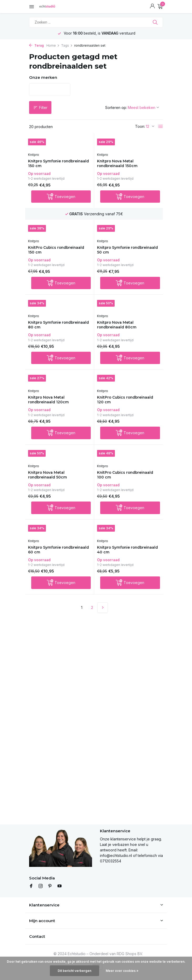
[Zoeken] (96, 22)
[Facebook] (31, 886)
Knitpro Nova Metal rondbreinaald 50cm (51, 481)
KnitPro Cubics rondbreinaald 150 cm (52, 252)
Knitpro (36, 155)
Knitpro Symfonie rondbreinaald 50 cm (121, 252)
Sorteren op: (116, 108)
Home (53, 45)
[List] (161, 126)
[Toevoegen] (61, 198)
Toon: (140, 126)
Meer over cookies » (122, 971)
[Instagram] (41, 886)
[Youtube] (60, 886)
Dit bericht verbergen (74, 971)
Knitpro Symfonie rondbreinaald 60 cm (52, 558)
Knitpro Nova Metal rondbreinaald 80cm (120, 329)
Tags (67, 45)
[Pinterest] (50, 886)
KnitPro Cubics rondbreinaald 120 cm (122, 405)
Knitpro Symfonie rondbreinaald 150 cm (52, 164)
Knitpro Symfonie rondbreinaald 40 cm (121, 558)
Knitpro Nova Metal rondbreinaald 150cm (121, 164)
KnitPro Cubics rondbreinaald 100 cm (122, 481)
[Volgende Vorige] (103, 617)
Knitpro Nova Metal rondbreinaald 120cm (52, 405)
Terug (36, 45)
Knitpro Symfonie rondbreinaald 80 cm (52, 329)
